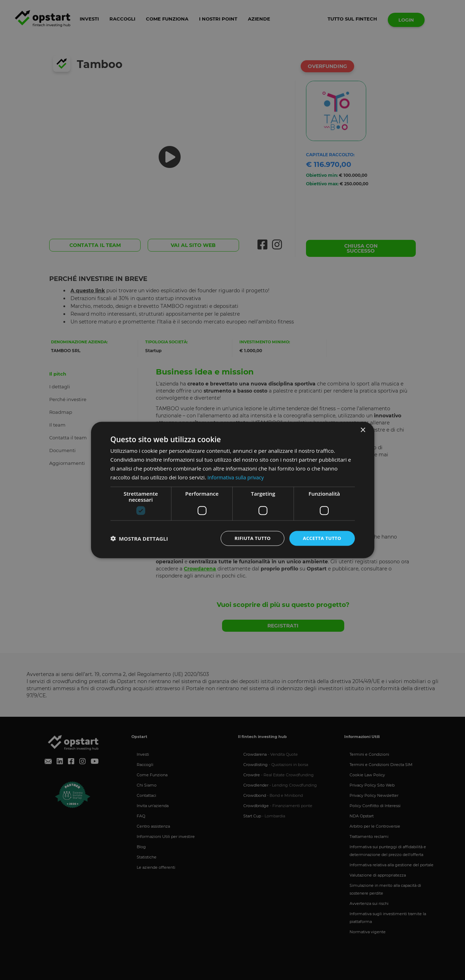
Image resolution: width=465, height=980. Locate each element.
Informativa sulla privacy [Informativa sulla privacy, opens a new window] (238, 477)
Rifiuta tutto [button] (248, 538)
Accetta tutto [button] (321, 538)
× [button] (363, 430)
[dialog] (233, 490)
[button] (139, 539)
